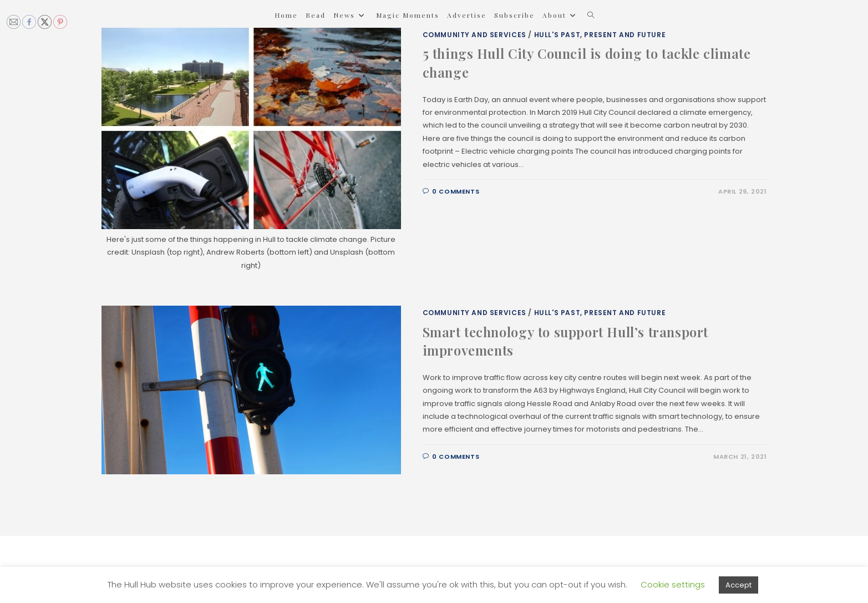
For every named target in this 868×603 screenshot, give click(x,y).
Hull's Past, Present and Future (600, 35)
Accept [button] (738, 585)
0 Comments (456, 191)
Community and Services (474, 35)
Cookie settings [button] (673, 584)
